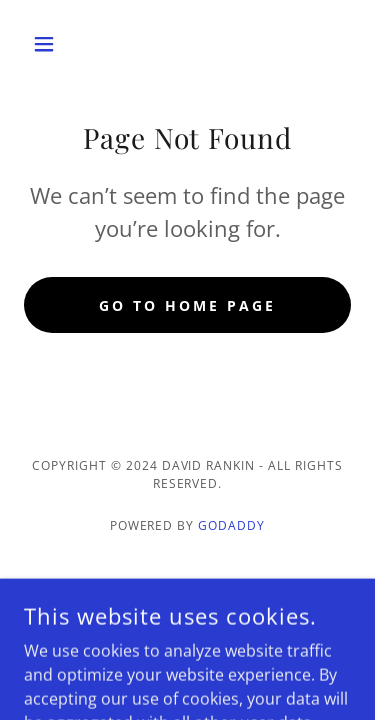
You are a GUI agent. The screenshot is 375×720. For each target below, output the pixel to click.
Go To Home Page (187, 305)
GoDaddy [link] (231, 525)
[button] (48, 44)
